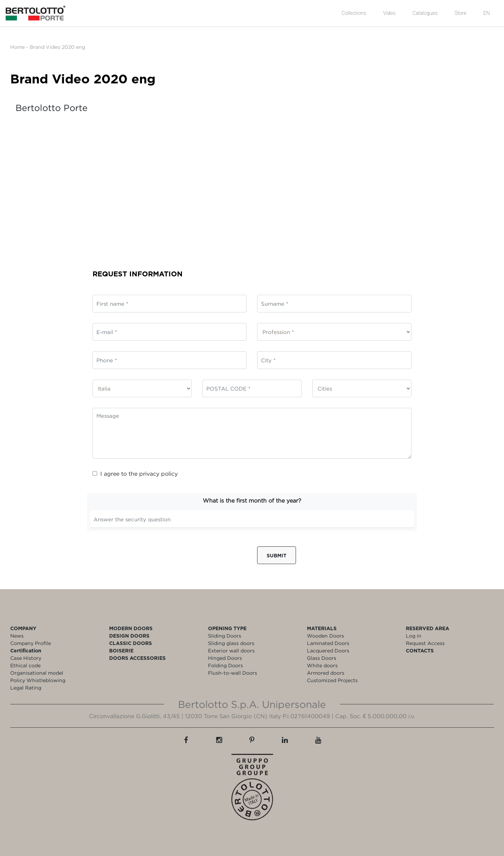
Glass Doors (322, 658)
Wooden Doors (325, 636)
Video (389, 13)
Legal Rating (26, 688)
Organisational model (37, 673)
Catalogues (425, 13)
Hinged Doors (225, 658)
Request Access (425, 643)
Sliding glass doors (231, 643)
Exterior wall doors (231, 650)
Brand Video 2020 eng (57, 47)
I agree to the (135, 474)
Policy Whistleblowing (38, 680)
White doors (322, 665)
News (17, 636)
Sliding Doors (225, 636)
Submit (277, 555)
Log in (414, 636)
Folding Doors (226, 665)
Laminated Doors (328, 643)
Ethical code (25, 665)
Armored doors (326, 673)
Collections (354, 13)
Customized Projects (332, 680)
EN (487, 13)
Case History (26, 658)
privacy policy (158, 474)
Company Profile (31, 643)
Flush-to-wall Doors (233, 673)
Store (460, 13)
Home (17, 47)
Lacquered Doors (328, 650)
